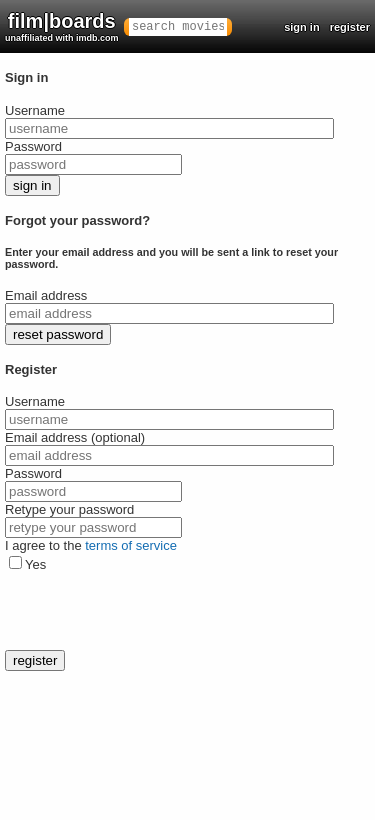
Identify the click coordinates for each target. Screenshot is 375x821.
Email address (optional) (75, 437)
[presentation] (157, 611)
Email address (46, 295)
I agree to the (91, 545)
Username (35, 110)
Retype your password (69, 509)
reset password (58, 334)
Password (33, 146)
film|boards (62, 26)
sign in (301, 27)
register (350, 27)
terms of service (131, 545)
